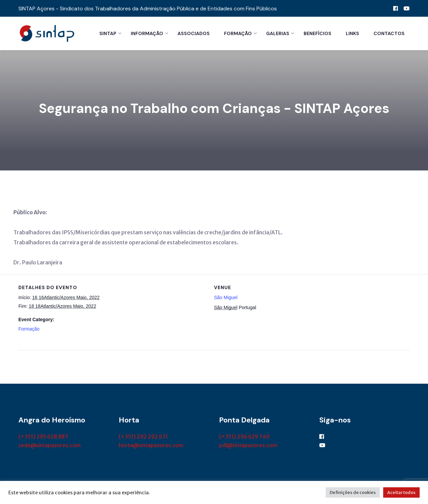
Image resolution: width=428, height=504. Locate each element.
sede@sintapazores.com (49, 445)
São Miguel (226, 297)
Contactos (389, 33)
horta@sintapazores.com (151, 445)
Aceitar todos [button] (401, 492)
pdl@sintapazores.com (248, 445)
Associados (194, 33)
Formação (238, 33)
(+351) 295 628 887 (43, 436)
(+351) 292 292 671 (143, 436)
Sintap (108, 33)
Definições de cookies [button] (353, 492)
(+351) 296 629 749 (244, 436)
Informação (147, 33)
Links (352, 33)
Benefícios (317, 33)
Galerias (278, 33)
